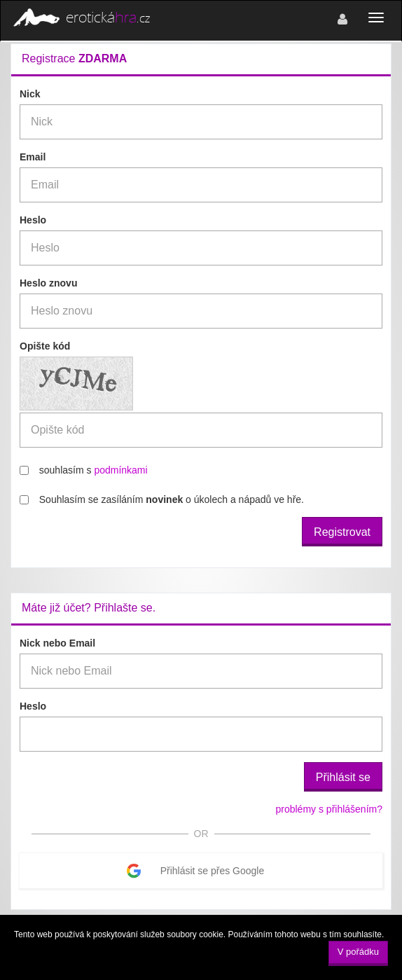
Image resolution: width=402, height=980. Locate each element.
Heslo (33, 220)
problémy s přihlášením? (329, 809)
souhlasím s (84, 470)
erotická (81, 18)
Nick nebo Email (57, 643)
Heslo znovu (48, 283)
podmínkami (120, 470)
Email (33, 157)
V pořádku (358, 952)
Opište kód (45, 346)
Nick (30, 94)
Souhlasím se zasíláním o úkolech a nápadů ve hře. (162, 499)
